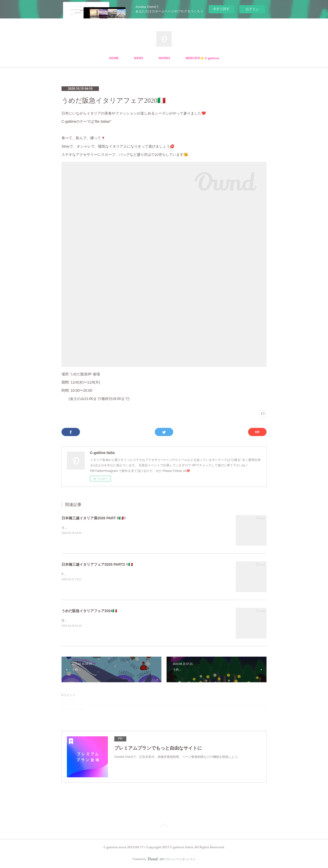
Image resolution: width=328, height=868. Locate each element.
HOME (114, 58)
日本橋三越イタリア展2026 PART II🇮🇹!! (94, 518)
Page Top (164, 826)
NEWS (139, 58)
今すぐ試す (221, 9)
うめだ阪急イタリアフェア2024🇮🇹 (89, 611)
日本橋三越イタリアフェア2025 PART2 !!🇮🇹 (97, 564)
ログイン (252, 9)
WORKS (164, 58)
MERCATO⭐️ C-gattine (202, 58)
